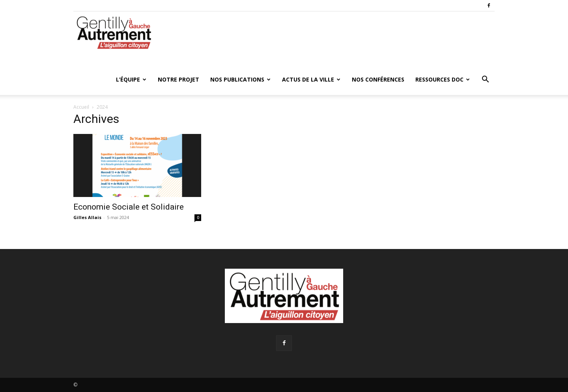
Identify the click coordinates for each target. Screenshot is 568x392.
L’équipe (131, 79)
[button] (485, 80)
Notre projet (178, 79)
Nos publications (240, 79)
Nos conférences (378, 79)
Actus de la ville (311, 79)
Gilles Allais (87, 217)
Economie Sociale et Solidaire (129, 207)
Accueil (81, 107)
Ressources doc (443, 79)
